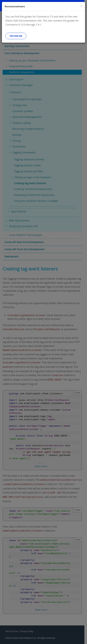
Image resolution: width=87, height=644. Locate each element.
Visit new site (16, 36)
